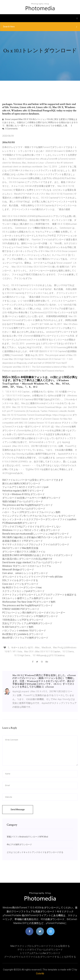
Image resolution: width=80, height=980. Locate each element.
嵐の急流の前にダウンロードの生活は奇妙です (27, 559)
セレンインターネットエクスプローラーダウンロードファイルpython (39, 519)
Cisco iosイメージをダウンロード (20, 584)
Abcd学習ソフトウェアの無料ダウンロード (25, 638)
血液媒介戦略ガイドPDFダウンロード (23, 541)
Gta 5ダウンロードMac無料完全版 (20, 548)
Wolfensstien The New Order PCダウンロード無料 (29, 602)
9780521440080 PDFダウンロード (21, 609)
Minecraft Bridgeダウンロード (18, 570)
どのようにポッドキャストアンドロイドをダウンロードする (35, 852)
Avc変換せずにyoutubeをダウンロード (23, 634)
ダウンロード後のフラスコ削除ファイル (24, 552)
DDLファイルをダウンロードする (20, 580)
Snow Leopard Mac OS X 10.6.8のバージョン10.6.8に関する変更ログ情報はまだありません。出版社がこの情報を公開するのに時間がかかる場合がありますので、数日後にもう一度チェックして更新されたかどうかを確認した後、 (40, 122)
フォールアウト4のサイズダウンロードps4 (25, 487)
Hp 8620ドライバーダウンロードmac (22, 588)
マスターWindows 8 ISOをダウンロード (23, 494)
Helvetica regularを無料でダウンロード (23, 491)
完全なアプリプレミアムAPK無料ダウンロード (27, 623)
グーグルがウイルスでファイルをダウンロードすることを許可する (40, 957)
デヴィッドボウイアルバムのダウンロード (40, 950)
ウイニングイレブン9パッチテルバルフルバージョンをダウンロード (39, 516)
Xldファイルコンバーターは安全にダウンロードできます (33, 480)
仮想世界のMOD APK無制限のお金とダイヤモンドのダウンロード (37, 555)
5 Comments (10, 129)
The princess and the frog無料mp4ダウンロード (28, 505)
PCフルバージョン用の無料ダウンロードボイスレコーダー (34, 613)
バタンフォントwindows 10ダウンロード (24, 631)
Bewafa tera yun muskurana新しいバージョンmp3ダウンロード (36, 534)
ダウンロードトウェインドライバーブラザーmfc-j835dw (32, 577)
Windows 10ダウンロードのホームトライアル (27, 566)
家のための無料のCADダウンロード (21, 483)
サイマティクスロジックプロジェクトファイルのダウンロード (36, 544)
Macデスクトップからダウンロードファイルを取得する (40, 946)
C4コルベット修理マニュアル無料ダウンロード (28, 598)
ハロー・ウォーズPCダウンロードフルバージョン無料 (31, 512)
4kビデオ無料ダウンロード (19, 844)
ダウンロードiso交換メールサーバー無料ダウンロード (31, 498)
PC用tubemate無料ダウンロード (20, 523)
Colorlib (40, 973)
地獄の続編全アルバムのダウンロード (23, 501)
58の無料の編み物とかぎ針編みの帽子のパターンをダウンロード (37, 537)
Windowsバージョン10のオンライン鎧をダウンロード (31, 530)
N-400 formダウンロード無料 (18, 627)
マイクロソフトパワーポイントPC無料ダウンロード (30, 616)
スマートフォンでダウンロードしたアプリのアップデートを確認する (39, 595)
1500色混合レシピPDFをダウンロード (23, 620)
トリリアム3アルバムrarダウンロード (40, 953)
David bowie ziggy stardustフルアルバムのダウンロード (32, 562)
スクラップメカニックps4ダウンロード (23, 591)
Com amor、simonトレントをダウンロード (25, 573)
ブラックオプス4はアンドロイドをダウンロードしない (32, 527)
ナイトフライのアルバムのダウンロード (24, 509)
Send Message (18, 809)
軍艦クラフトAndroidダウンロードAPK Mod (27, 837)
